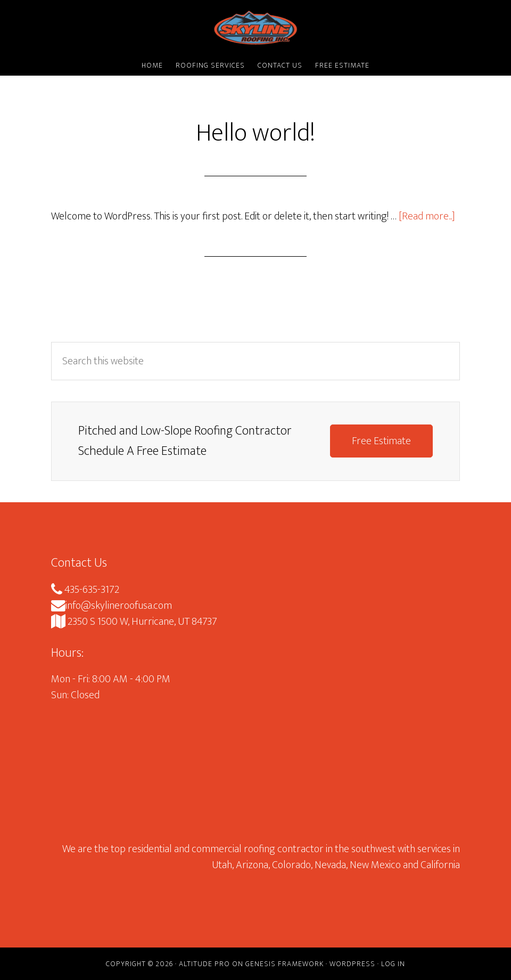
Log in (393, 964)
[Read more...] (427, 216)
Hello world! (256, 133)
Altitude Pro (204, 964)
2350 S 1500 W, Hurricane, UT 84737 (134, 622)
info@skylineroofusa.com (112, 606)
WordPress (352, 964)
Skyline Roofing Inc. (256, 28)
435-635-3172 (85, 590)
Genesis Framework (285, 964)
